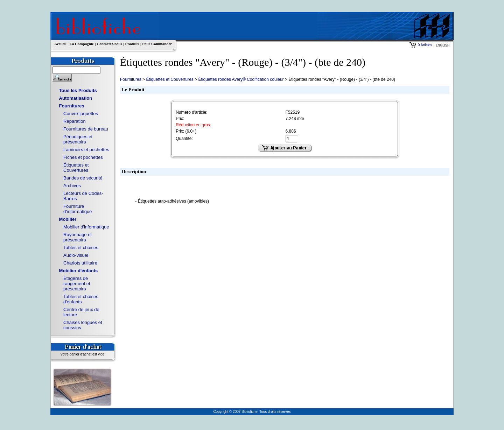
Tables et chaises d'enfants (81, 299)
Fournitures (72, 106)
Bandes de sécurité (83, 178)
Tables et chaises (81, 248)
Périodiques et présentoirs (78, 139)
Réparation (75, 121)
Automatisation (76, 98)
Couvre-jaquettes (81, 114)
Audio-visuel (76, 255)
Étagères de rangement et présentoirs (77, 284)
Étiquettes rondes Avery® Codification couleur (241, 79)
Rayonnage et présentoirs (78, 237)
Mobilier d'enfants (79, 271)
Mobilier (68, 219)
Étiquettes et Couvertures (76, 168)
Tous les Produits (78, 90)
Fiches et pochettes (83, 157)
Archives (72, 186)
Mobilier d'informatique (86, 227)
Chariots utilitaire (80, 263)
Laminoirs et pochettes (86, 150)
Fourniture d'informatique (78, 209)
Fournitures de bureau (86, 129)
